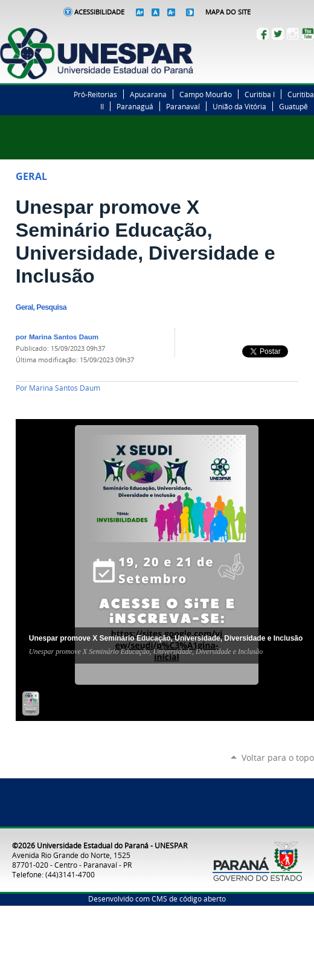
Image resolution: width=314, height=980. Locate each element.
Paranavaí (183, 106)
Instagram (293, 34)
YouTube (308, 34)
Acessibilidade (99, 12)
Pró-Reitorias (95, 94)
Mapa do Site (228, 12)
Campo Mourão (206, 94)
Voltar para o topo (278, 757)
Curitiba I (260, 94)
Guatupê (293, 106)
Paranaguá (135, 106)
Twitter (278, 34)
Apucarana (148, 94)
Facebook (263, 34)
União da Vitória (239, 106)
